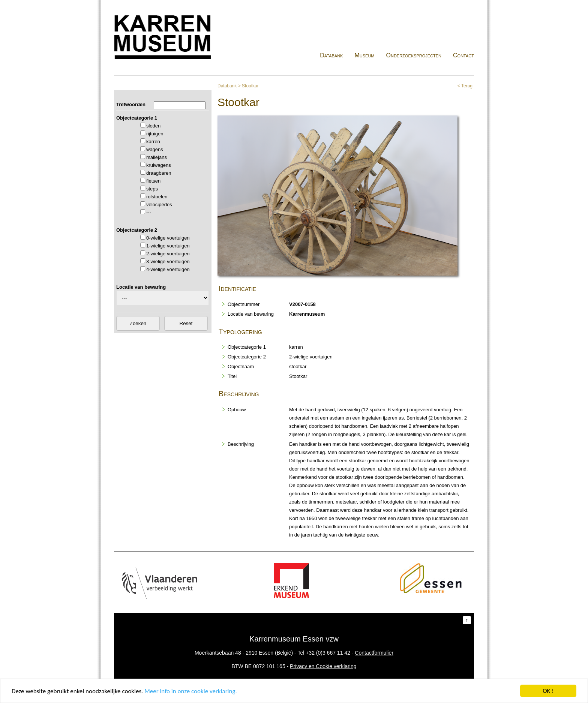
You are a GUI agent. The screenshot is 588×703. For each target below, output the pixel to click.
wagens (155, 149)
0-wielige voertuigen (168, 238)
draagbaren (159, 173)
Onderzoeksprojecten (414, 55)
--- (149, 212)
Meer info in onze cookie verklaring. (190, 691)
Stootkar (250, 86)
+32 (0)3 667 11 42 (328, 653)
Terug (467, 86)
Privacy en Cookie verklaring (323, 666)
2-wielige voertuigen (168, 254)
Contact (463, 55)
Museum (364, 55)
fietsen (153, 181)
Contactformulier (374, 653)
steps (152, 189)
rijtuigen (155, 134)
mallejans (157, 157)
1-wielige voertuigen (168, 246)
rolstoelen (157, 197)
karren (153, 142)
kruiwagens (159, 165)
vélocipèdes (159, 205)
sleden (153, 126)
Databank (331, 55)
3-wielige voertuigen (168, 262)
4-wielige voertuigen (168, 269)
